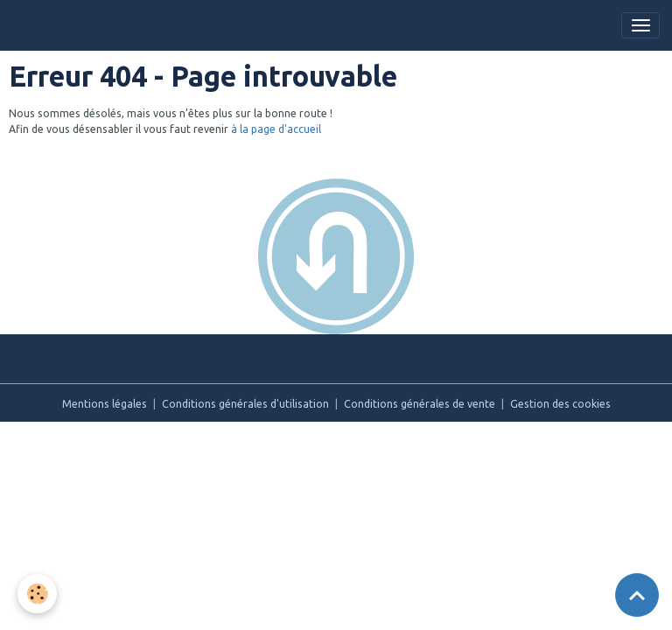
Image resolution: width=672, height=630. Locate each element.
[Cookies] (37, 594)
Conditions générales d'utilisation (245, 404)
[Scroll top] (637, 595)
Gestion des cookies (560, 404)
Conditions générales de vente (420, 404)
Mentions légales (105, 404)
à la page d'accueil (276, 129)
